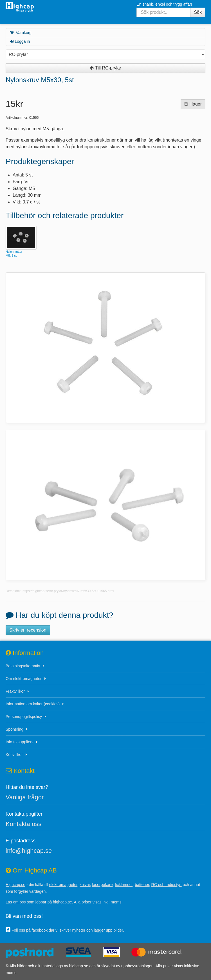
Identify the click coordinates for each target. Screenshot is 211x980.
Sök (198, 12)
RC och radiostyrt (167, 885)
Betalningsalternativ (23, 666)
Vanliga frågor (25, 797)
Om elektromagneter (24, 679)
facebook (40, 930)
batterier (142, 885)
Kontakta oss (23, 824)
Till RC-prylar (105, 68)
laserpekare (102, 885)
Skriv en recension (28, 630)
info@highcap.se (29, 851)
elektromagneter (63, 885)
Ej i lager (193, 104)
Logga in (20, 41)
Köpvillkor (14, 755)
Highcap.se (15, 885)
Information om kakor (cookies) (33, 704)
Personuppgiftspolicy (24, 717)
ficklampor (124, 885)
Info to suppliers (20, 742)
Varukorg (20, 33)
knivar (85, 885)
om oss (19, 902)
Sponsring (14, 729)
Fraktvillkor (15, 691)
